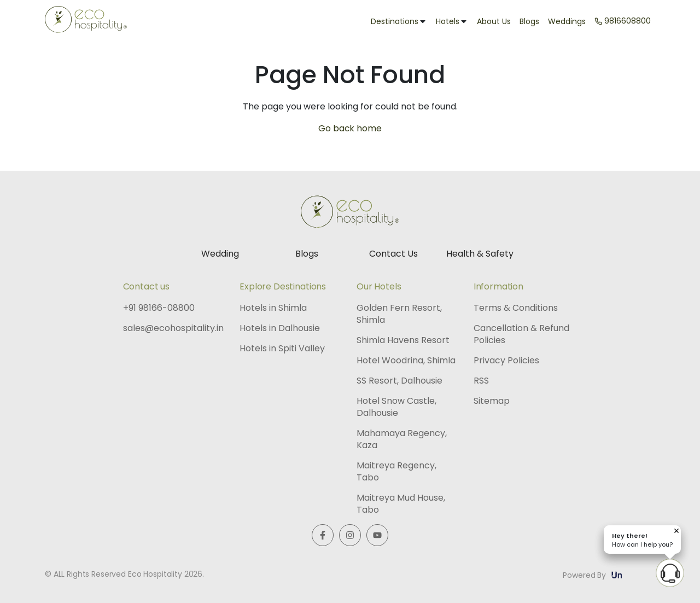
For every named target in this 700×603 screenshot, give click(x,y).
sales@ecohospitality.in (173, 328)
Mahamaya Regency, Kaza (402, 439)
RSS (481, 381)
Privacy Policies (506, 361)
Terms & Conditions (516, 308)
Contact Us (393, 254)
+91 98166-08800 (159, 308)
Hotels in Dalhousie (280, 328)
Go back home (350, 128)
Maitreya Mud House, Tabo (401, 504)
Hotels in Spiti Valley (282, 349)
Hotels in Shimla (273, 308)
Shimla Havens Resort (403, 340)
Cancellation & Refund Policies (521, 334)
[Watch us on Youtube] (377, 535)
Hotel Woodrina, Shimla (406, 361)
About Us (494, 21)
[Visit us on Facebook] (323, 535)
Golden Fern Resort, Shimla (399, 314)
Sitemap (492, 401)
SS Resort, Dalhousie (399, 381)
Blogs (529, 21)
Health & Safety (480, 254)
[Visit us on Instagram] (350, 535)
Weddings (567, 21)
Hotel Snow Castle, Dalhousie (396, 407)
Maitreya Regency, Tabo (396, 472)
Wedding (220, 254)
